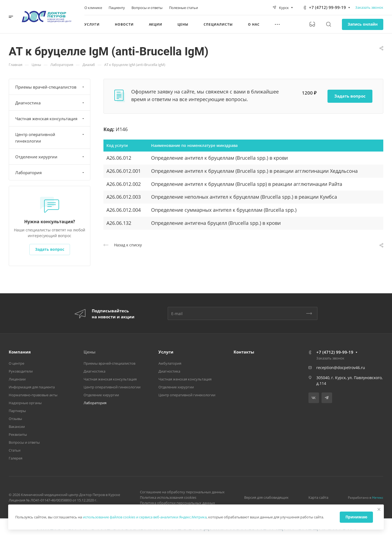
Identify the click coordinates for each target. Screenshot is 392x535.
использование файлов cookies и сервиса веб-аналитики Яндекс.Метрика (145, 517)
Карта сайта (318, 497)
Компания (20, 352)
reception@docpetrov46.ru (341, 368)
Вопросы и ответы (24, 442)
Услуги (166, 352)
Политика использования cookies (168, 497)
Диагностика (50, 103)
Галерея (16, 458)
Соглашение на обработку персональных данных (182, 492)
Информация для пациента (32, 387)
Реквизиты (18, 434)
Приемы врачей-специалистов (50, 87)
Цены (90, 352)
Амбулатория (170, 363)
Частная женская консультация (50, 119)
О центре (16, 363)
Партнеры (17, 411)
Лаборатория (50, 173)
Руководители (21, 371)
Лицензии (17, 379)
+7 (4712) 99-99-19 (327, 7)
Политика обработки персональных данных (177, 503)
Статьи (15, 450)
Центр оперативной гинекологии (50, 138)
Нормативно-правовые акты (33, 395)
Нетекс (378, 498)
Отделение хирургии (50, 157)
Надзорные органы (25, 403)
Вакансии (17, 427)
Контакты (244, 352)
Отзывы (15, 419)
